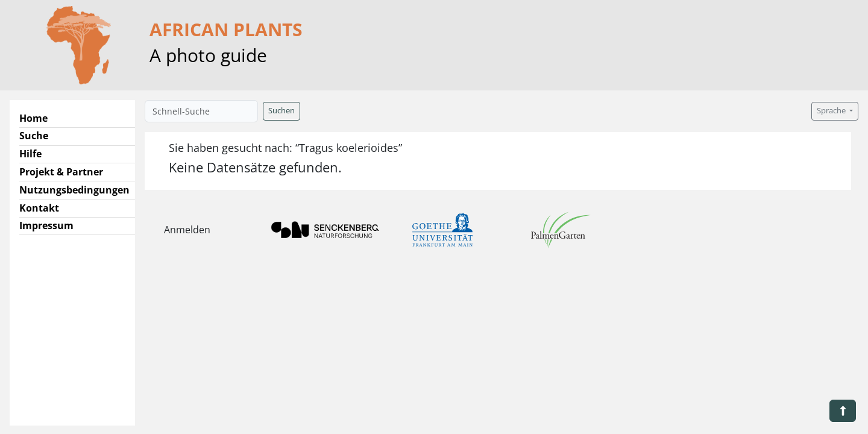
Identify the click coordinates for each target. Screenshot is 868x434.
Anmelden (187, 230)
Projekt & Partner (61, 172)
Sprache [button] (832, 111)
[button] (843, 411)
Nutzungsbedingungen (74, 190)
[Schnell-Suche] (201, 111)
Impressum (46, 225)
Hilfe (30, 154)
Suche (34, 136)
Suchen (281, 111)
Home (33, 118)
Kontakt (39, 208)
